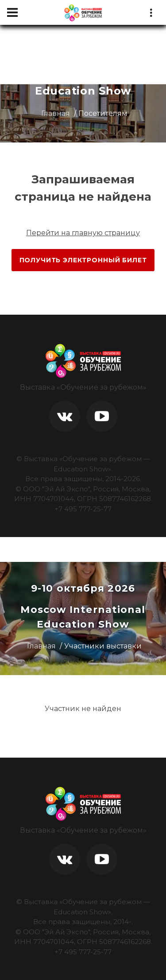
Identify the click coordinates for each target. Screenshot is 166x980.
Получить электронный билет (83, 260)
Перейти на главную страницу (83, 233)
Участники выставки (103, 646)
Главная (56, 113)
